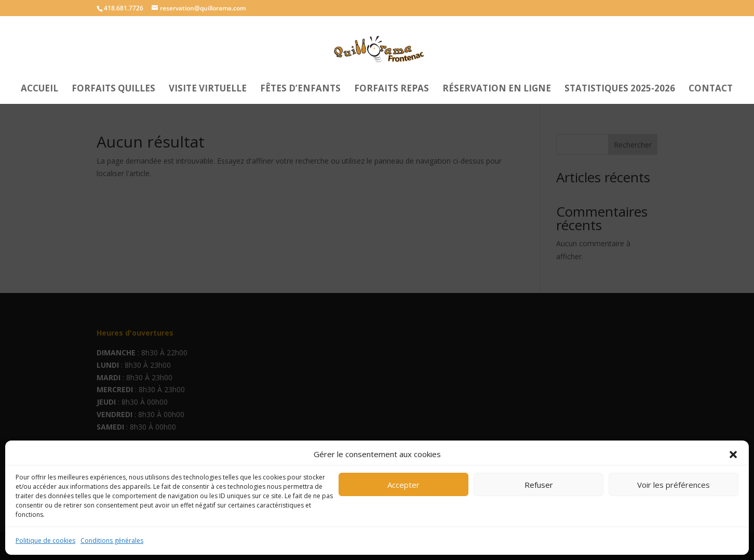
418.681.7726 (124, 8)
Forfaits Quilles (113, 89)
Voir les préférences (674, 485)
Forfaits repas (392, 89)
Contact (711, 89)
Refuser (539, 485)
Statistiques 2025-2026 (620, 89)
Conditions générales (112, 541)
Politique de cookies (45, 541)
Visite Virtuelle (208, 89)
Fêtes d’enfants (300, 89)
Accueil (39, 89)
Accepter (403, 485)
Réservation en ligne (497, 89)
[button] (733, 455)
